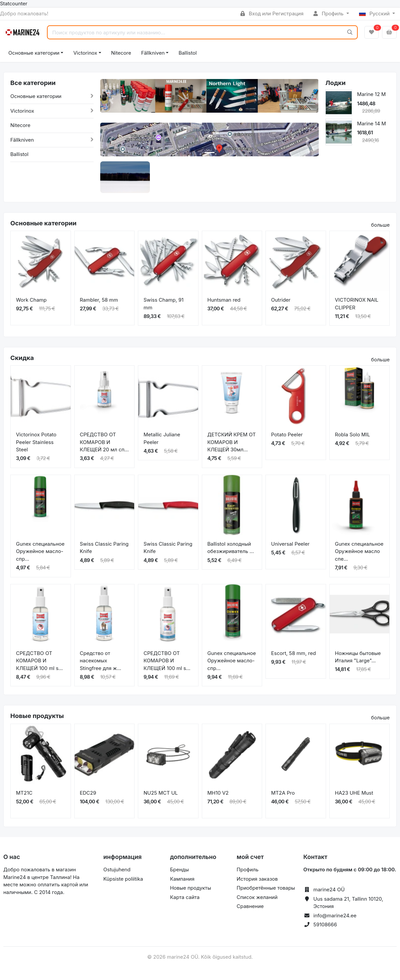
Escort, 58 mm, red (293, 653)
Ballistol (188, 53)
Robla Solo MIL (353, 434)
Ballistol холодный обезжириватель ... (231, 548)
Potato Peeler (287, 434)
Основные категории (34, 53)
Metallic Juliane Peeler (162, 438)
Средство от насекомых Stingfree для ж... (101, 661)
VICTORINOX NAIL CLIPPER (357, 304)
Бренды (179, 869)
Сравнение (250, 906)
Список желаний (257, 897)
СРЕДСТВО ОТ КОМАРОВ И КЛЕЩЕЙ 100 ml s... (39, 661)
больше (380, 225)
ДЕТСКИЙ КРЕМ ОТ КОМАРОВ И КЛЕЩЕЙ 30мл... (232, 442)
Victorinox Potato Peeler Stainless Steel (36, 442)
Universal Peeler (290, 544)
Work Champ (31, 300)
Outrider (281, 300)
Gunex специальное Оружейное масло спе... (359, 551)
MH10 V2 (218, 793)
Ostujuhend (117, 869)
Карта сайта (185, 897)
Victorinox (85, 53)
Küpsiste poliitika (123, 879)
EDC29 (88, 793)
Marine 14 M (372, 123)
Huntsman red (224, 300)
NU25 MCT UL (161, 793)
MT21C (24, 793)
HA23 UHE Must (354, 793)
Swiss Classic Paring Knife (104, 548)
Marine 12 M (371, 94)
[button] (111, 101)
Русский (375, 13)
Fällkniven (153, 53)
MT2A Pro (283, 793)
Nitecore (121, 53)
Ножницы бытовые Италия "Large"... (358, 657)
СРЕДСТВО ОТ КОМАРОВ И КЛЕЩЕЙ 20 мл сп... (104, 442)
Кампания (182, 879)
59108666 (325, 924)
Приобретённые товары (266, 888)
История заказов (257, 879)
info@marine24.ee (335, 915)
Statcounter (14, 3)
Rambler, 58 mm (99, 300)
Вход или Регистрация (272, 13)
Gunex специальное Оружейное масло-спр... (40, 551)
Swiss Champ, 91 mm (164, 304)
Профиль (329, 13)
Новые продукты (190, 888)
